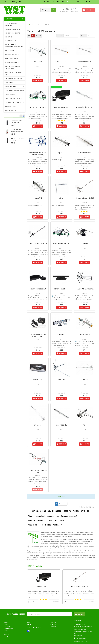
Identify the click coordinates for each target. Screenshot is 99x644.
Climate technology (11, 59)
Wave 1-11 (61, 380)
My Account (53, 622)
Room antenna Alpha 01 (61, 243)
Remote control (10, 94)
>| (66, 504)
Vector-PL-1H (38, 380)
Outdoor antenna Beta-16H (85, 198)
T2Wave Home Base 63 (38, 289)
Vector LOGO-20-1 (85, 334)
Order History (54, 624)
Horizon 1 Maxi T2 (85, 153)
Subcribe (79, 614)
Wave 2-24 (38, 425)
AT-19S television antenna (85, 107)
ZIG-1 (85, 425)
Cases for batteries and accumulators (12, 68)
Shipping (6, 624)
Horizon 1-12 (38, 198)
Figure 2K (61, 153)
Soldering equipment (14, 86)
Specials (29, 624)
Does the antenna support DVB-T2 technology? (46, 520)
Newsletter (53, 626)
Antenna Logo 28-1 (61, 62)
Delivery (14, 2)
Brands (29, 622)
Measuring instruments (14, 29)
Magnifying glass (10, 41)
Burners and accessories (14, 33)
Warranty (21, 2)
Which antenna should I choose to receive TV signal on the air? (53, 516)
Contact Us (6, 634)
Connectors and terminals (13, 98)
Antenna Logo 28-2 (85, 62)
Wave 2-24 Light (61, 425)
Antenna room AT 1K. (61, 107)
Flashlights (9, 82)
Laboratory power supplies (13, 79)
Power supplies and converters (11, 24)
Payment (7, 2)
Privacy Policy (7, 626)
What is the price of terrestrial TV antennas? (45, 525)
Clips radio (8, 37)
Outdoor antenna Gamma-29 (38, 472)
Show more (61, 497)
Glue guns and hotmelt (12, 55)
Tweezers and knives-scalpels (14, 90)
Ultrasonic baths (10, 110)
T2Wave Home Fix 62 (61, 289)
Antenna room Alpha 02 (38, 107)
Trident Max (61, 334)
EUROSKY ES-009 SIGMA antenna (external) (38, 154)
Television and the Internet (14, 102)
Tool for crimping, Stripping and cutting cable (14, 46)
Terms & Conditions (8, 628)
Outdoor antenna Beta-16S (38, 243)
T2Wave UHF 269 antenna (85, 289)
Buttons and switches (14, 63)
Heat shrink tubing (11, 106)
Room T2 (85, 243)
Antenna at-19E (38, 62)
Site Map (6, 636)
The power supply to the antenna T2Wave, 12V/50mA (38, 336)
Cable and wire (10, 51)
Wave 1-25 (85, 380)
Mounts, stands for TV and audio (13, 74)
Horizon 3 (61, 198)
